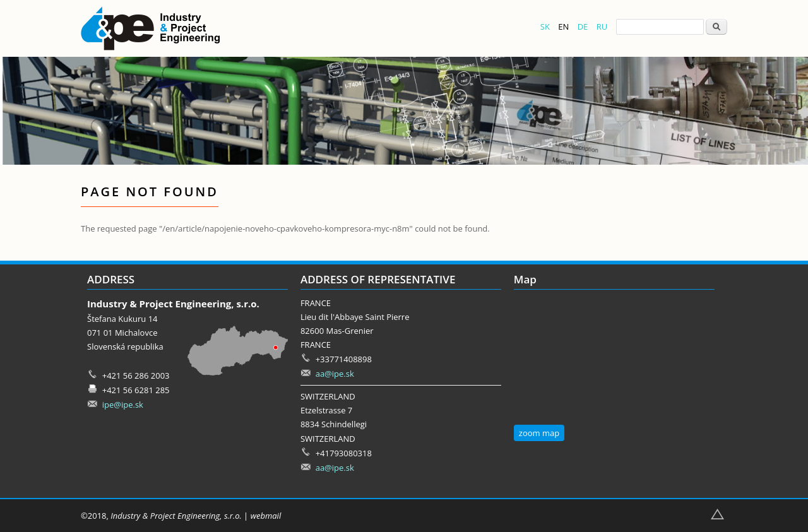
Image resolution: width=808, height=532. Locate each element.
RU (602, 27)
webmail (266, 516)
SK (545, 27)
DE (583, 27)
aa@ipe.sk (335, 374)
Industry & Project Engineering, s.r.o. (176, 516)
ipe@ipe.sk (123, 405)
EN (563, 27)
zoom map (539, 433)
